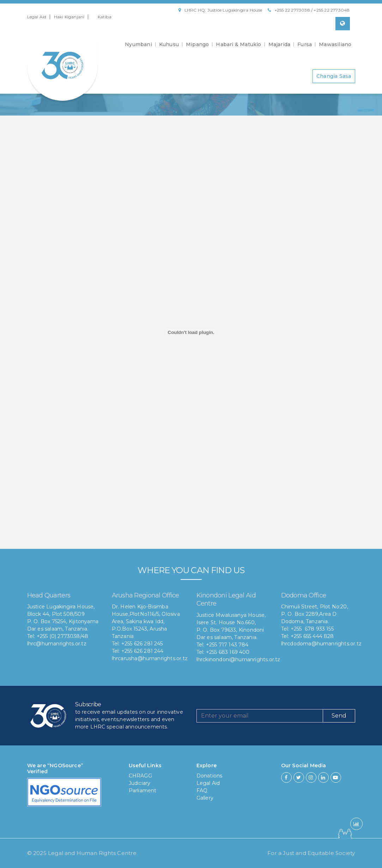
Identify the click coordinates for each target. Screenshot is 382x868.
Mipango (197, 44)
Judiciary (140, 783)
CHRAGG (140, 776)
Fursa (305, 44)
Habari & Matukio (238, 44)
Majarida (280, 44)
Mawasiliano (335, 44)
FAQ (202, 790)
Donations (210, 776)
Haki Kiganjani (69, 17)
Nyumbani (138, 44)
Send (339, 716)
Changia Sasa (334, 76)
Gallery (205, 798)
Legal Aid (37, 17)
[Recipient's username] (260, 716)
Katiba (105, 17)
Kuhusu (169, 44)
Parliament (143, 790)
